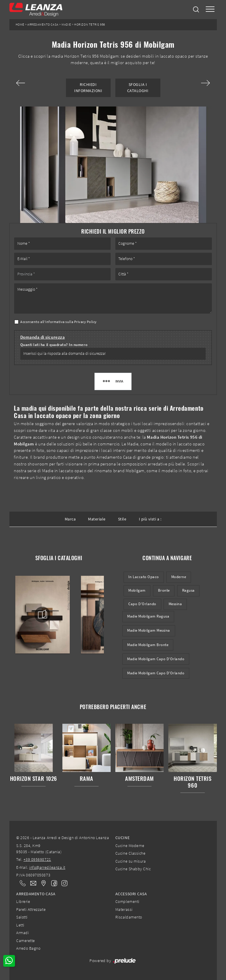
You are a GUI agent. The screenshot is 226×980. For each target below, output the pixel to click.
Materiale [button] (97, 519)
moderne (179, 577)
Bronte (164, 590)
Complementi (127, 901)
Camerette (26, 941)
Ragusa (188, 590)
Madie (66, 25)
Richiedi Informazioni (88, 88)
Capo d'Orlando (142, 604)
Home (20, 25)
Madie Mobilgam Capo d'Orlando (156, 659)
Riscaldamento (129, 917)
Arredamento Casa (43, 25)
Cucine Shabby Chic (133, 869)
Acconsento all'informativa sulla (59, 322)
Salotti (22, 917)
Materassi (124, 909)
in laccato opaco (143, 577)
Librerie (23, 901)
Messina (175, 604)
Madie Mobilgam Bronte (148, 645)
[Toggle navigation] (210, 10)
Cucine (122, 838)
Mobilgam (137, 590)
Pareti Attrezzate (31, 909)
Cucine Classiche (130, 853)
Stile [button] (122, 519)
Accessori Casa (131, 894)
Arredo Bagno (28, 948)
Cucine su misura (131, 861)
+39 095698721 (37, 859)
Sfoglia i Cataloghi (138, 88)
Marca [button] (70, 519)
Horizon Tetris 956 (89, 25)
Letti (20, 925)
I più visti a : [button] (150, 519)
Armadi (23, 933)
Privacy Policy (85, 322)
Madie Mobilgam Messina (149, 630)
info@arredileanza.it (47, 867)
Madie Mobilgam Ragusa (148, 616)
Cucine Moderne (130, 846)
